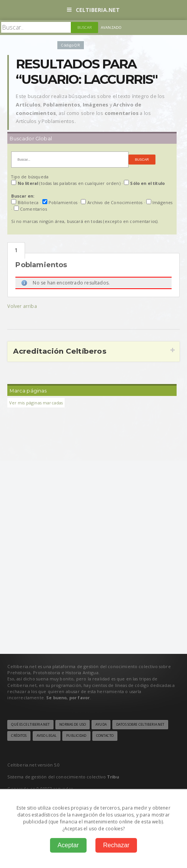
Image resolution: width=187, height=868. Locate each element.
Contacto (105, 736)
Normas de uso (73, 725)
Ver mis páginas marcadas (36, 403)
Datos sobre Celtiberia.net (140, 725)
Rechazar (116, 845)
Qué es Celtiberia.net (30, 725)
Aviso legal (47, 736)
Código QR (70, 45)
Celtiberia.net (93, 10)
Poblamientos (16, 250)
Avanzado (111, 27)
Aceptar (68, 845)
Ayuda (101, 725)
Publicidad (76, 736)
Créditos (19, 736)
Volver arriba (22, 306)
